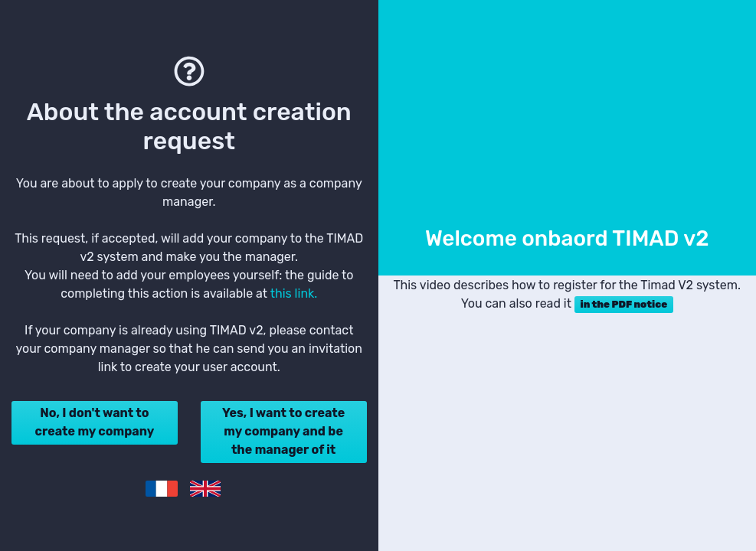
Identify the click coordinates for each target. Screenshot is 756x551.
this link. (294, 293)
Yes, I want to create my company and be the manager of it (283, 431)
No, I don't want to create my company (95, 422)
